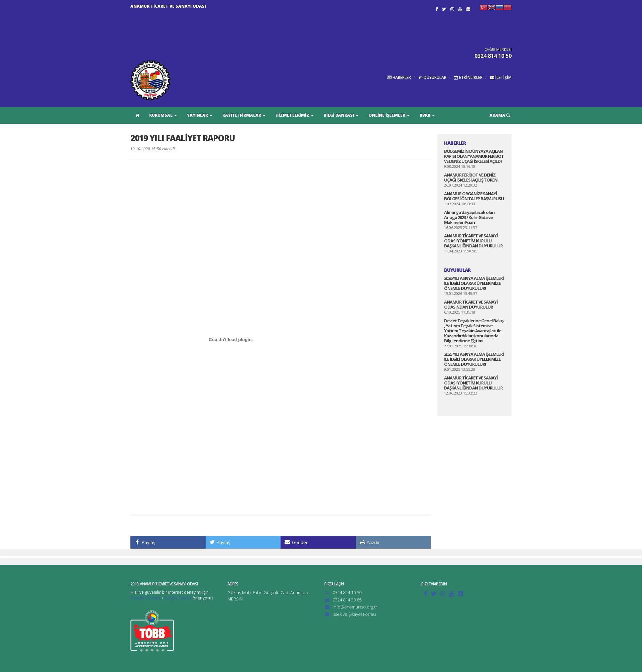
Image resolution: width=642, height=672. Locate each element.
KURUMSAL (163, 115)
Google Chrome (146, 598)
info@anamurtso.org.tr (355, 607)
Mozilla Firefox (178, 598)
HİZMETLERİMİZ (295, 115)
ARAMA (500, 115)
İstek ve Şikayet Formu (354, 614)
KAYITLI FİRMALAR (244, 115)
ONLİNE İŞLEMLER (389, 115)
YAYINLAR (200, 115)
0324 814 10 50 (347, 592)
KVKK (427, 115)
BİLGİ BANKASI (341, 115)
